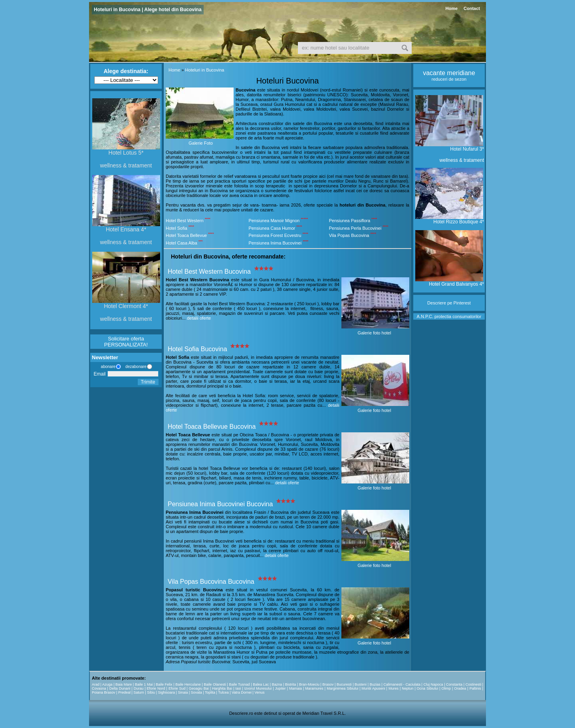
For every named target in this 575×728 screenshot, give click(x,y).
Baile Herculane (188, 684)
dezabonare (135, 367)
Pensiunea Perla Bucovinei (355, 228)
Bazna (277, 684)
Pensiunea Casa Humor (272, 228)
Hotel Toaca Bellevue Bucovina (212, 427)
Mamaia (295, 688)
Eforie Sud (177, 688)
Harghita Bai (222, 688)
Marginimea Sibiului (342, 688)
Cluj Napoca (433, 684)
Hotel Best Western (185, 221)
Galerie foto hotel (375, 333)
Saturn (139, 692)
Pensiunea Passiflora (350, 221)
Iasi (238, 688)
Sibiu (151, 692)
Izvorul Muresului (258, 688)
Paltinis (475, 688)
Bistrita (291, 684)
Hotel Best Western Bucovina (209, 272)
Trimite (148, 382)
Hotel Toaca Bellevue (186, 235)
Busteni (361, 684)
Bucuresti (344, 684)
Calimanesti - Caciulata (402, 684)
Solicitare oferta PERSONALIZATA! (126, 342)
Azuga (107, 684)
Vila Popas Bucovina (349, 235)
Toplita (210, 692)
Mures (394, 688)
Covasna (99, 688)
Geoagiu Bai (199, 688)
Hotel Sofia (176, 228)
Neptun (407, 688)
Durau (139, 688)
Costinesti (474, 684)
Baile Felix (164, 684)
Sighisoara (167, 692)
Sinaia (183, 692)
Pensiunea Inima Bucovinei (275, 243)
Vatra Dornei (242, 692)
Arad (96, 684)
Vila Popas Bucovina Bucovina (211, 582)
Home (451, 8)
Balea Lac (261, 684)
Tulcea (223, 692)
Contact (472, 8)
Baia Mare (124, 684)
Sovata (196, 692)
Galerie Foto (201, 143)
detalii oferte (199, 318)
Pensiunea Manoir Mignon (274, 221)
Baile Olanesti (215, 684)
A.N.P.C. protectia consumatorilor (449, 316)
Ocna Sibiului (428, 688)
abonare (107, 367)
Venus (259, 692)
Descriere (437, 303)
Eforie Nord (156, 688)
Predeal (124, 692)
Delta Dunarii (120, 688)
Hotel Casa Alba (181, 243)
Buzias (375, 684)
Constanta (454, 684)
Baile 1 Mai (144, 684)
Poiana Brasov (104, 692)
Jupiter (281, 688)
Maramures (314, 688)
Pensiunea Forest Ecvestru (275, 235)
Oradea (460, 688)
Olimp (446, 688)
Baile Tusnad (239, 684)
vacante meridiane (449, 73)
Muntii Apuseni (374, 688)
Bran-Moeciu (309, 684)
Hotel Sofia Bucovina (197, 349)
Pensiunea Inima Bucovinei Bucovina (220, 504)
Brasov (328, 684)
